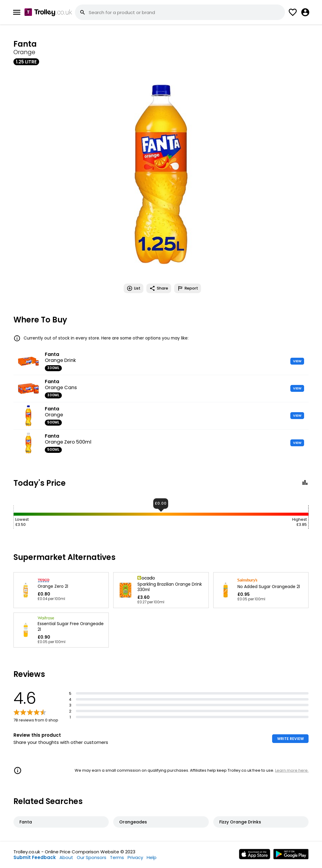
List (134, 288)
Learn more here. (292, 770)
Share (159, 288)
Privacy (135, 857)
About (66, 857)
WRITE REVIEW (290, 739)
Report (188, 288)
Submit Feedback (35, 857)
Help (152, 857)
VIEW (297, 361)
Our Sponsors (92, 857)
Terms (117, 857)
